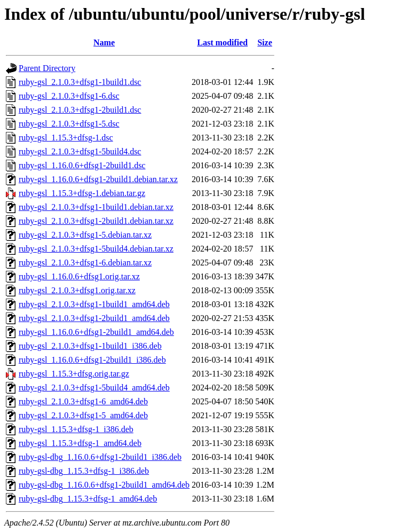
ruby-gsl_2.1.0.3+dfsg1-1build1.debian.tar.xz (96, 207)
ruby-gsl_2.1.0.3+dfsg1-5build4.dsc (80, 151)
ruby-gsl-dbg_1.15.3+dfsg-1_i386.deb (84, 471)
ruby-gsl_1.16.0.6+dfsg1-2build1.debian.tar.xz (98, 179)
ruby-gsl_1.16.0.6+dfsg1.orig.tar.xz (79, 276)
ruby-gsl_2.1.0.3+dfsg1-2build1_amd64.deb (94, 318)
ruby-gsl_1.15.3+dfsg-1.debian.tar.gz (82, 193)
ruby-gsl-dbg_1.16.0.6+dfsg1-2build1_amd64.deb (104, 485)
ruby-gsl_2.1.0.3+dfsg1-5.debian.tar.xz (85, 235)
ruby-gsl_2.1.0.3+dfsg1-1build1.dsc (80, 82)
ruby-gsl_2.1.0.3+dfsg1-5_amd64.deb (83, 415)
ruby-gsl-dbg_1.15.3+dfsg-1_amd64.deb (88, 499)
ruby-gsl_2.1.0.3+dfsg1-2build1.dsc (80, 110)
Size (265, 42)
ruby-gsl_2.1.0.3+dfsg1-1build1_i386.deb (90, 346)
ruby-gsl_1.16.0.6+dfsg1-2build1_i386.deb (92, 360)
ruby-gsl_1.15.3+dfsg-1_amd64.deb (80, 443)
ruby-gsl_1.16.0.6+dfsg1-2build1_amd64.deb (96, 332)
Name (104, 42)
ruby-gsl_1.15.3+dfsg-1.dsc (66, 138)
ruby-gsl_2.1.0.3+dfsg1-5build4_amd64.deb (94, 388)
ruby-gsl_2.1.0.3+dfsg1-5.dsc (69, 124)
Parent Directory (47, 68)
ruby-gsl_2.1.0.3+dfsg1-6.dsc (69, 96)
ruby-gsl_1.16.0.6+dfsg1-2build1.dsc (82, 165)
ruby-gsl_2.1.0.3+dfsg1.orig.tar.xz (77, 290)
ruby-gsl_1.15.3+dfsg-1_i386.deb (76, 429)
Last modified (222, 42)
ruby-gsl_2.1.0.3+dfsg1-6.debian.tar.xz (85, 263)
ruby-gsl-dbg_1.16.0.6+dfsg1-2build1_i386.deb (100, 457)
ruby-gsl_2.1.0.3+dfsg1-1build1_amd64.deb (94, 304)
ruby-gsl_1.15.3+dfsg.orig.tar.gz (74, 374)
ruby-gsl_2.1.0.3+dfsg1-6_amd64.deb (83, 401)
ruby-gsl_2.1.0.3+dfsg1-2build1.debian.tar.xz (96, 221)
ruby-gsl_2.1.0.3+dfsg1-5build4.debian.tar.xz (96, 249)
